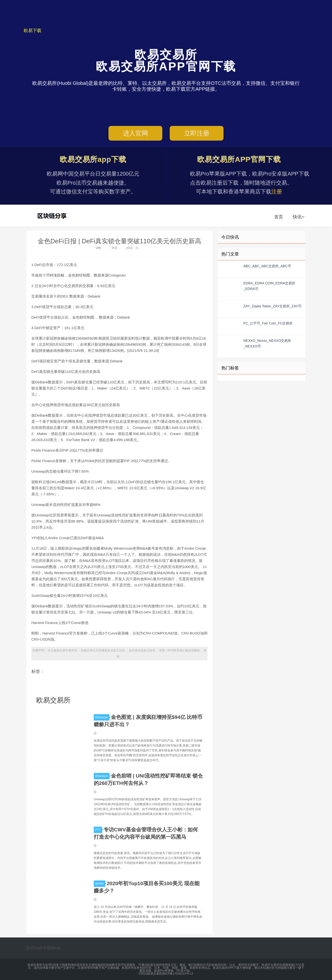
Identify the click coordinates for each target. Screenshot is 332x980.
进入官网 (136, 133)
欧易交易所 (53, 216)
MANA (100, 884)
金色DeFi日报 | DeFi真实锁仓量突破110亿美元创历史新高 (119, 241)
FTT (99, 830)
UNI (98, 248)
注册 (277, 192)
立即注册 (197, 133)
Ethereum (102, 717)
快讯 (299, 217)
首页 (279, 217)
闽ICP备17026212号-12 (178, 974)
